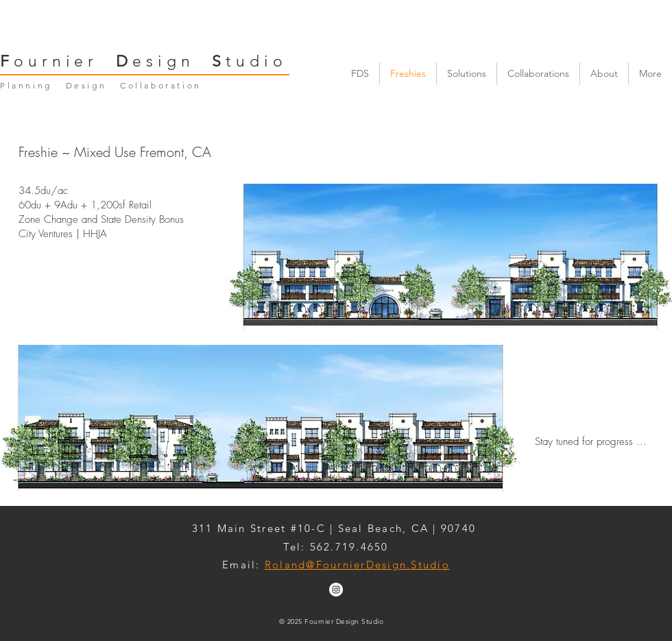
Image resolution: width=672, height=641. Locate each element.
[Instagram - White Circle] (336, 590)
